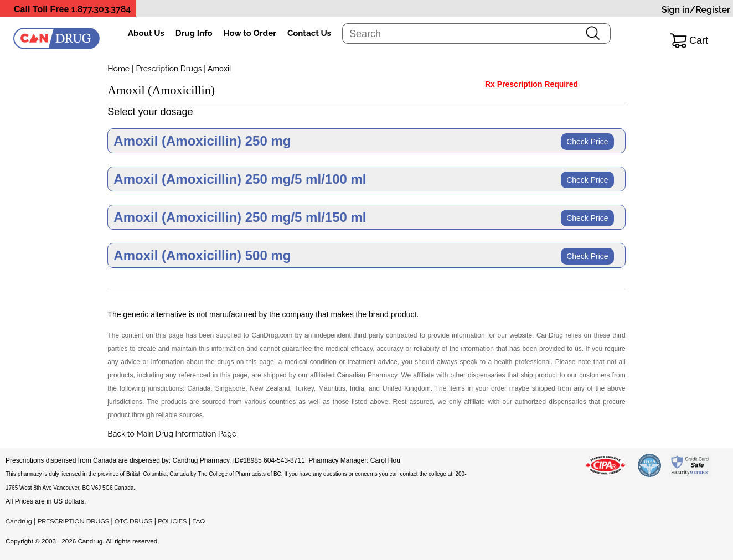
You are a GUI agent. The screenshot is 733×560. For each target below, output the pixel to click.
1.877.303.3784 (101, 9)
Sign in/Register (696, 10)
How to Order (250, 33)
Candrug (19, 521)
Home (118, 69)
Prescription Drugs (169, 69)
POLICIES (172, 521)
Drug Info (194, 33)
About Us (146, 33)
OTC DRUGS (133, 521)
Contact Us (309, 33)
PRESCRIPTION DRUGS (73, 521)
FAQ (198, 521)
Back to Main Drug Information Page (172, 434)
